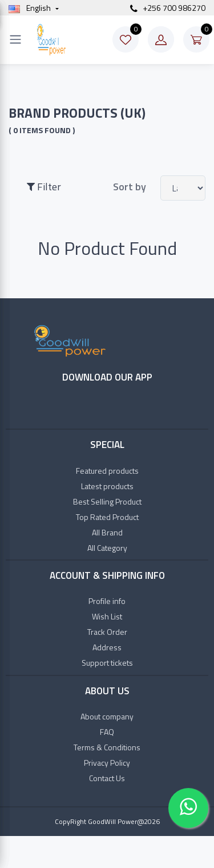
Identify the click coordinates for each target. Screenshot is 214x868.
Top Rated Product (107, 517)
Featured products (107, 471)
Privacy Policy (107, 763)
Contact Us (107, 778)
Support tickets (107, 663)
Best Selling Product (107, 501)
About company (107, 716)
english (31, 8)
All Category (107, 548)
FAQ (107, 732)
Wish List (107, 616)
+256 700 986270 (168, 8)
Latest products (107, 486)
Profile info (107, 601)
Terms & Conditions (107, 747)
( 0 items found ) (42, 130)
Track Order (107, 632)
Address (107, 647)
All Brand (107, 532)
